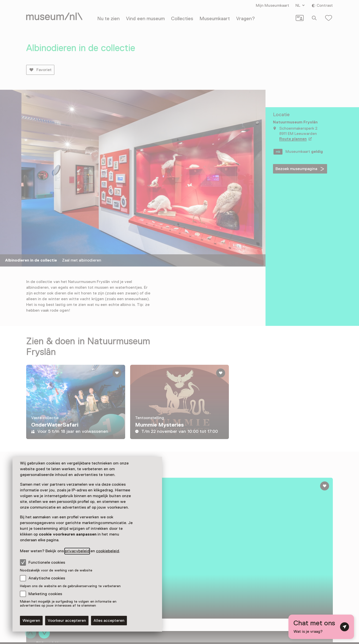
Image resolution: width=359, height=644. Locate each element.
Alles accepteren (109, 621)
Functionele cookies (43, 562)
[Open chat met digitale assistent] (321, 627)
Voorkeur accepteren (67, 621)
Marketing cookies (45, 594)
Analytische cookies (47, 578)
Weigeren (31, 621)
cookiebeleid (108, 551)
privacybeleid (77, 551)
